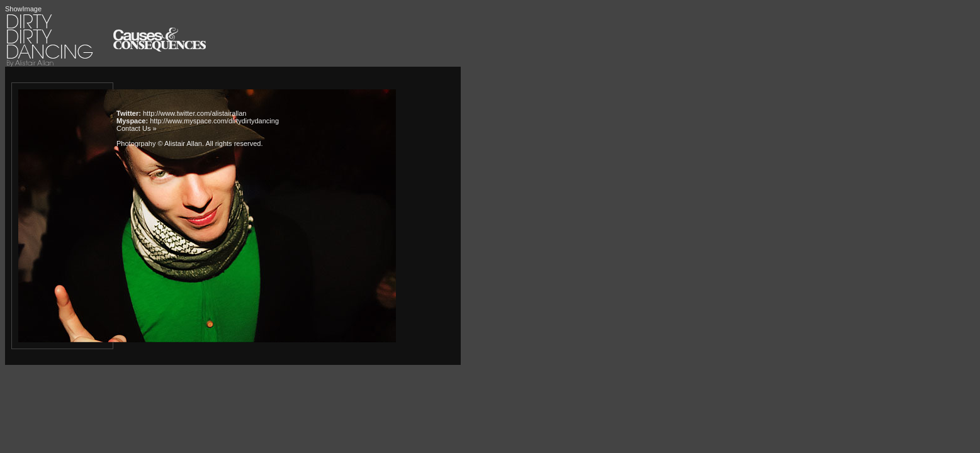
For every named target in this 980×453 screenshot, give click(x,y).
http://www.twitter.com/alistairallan (194, 113)
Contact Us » (137, 128)
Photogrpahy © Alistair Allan (159, 143)
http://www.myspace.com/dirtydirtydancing (214, 121)
